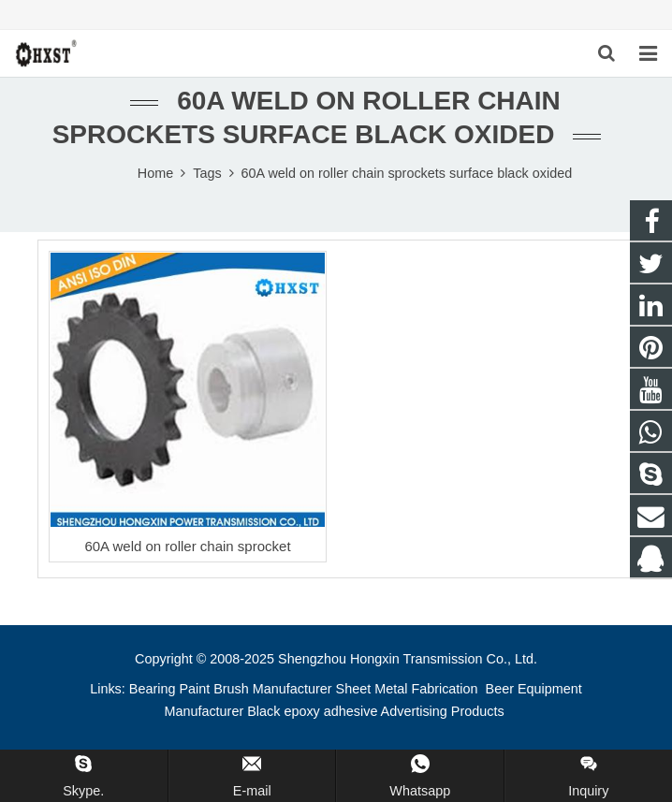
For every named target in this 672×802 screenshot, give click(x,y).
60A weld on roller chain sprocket (187, 546)
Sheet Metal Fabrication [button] (409, 689)
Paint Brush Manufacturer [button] (255, 689)
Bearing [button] (153, 689)
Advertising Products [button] (443, 711)
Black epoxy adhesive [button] (312, 711)
